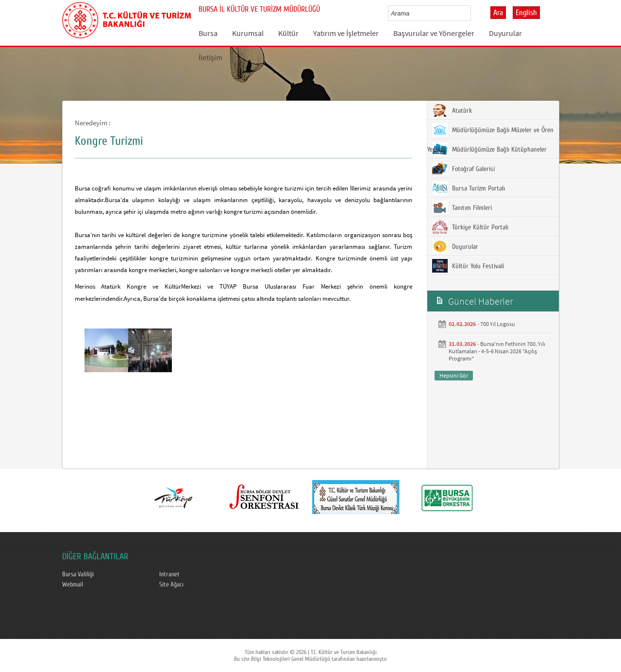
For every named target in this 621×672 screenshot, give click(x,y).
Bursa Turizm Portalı (469, 188)
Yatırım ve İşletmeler (346, 33)
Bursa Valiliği (78, 574)
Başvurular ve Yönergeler (434, 33)
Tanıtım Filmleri (462, 207)
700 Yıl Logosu (498, 324)
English (526, 13)
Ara (498, 13)
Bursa (208, 33)
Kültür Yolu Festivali (468, 266)
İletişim (210, 57)
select (474, 13)
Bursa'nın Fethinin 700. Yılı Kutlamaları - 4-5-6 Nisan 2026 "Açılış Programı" (497, 351)
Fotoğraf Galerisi (463, 169)
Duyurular (505, 33)
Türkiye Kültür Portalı (470, 227)
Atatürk (452, 110)
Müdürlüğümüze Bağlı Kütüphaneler (489, 149)
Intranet (169, 574)
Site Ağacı (171, 585)
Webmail (73, 585)
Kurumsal (248, 33)
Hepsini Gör (454, 375)
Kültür (288, 33)
